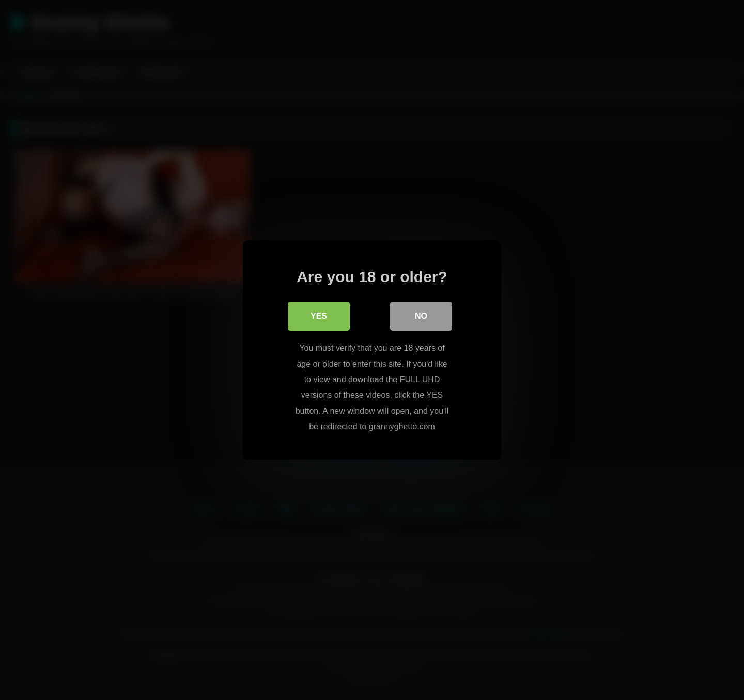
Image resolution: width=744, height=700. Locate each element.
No (421, 316)
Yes (319, 316)
